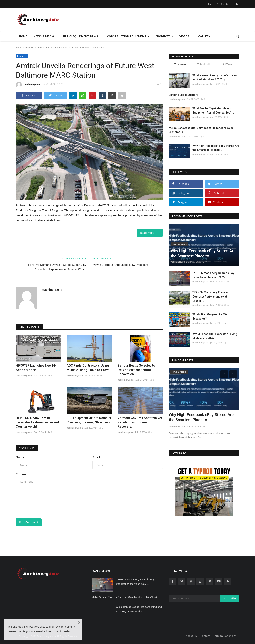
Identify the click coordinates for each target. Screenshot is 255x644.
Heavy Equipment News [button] (82, 36)
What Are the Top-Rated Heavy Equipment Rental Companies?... (213, 111)
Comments (27, 448)
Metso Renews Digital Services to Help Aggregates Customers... (201, 130)
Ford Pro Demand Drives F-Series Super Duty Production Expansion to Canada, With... (57, 267)
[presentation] (46, 508)
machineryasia (28, 85)
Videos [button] (186, 36)
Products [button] (164, 36)
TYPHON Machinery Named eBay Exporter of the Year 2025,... (213, 275)
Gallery (204, 36)
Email (96, 457)
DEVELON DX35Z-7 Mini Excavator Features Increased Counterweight (37, 422)
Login (211, 4)
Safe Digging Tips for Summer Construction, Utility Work (125, 597)
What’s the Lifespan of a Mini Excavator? (210, 317)
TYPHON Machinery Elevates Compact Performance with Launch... (211, 297)
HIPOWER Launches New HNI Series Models (37, 368)
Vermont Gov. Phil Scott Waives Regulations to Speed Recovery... (140, 422)
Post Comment (29, 522)
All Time (227, 64)
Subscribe (230, 598)
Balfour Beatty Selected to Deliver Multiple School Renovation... (136, 370)
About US (191, 636)
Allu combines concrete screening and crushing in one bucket (139, 609)
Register (225, 4)
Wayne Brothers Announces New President (120, 265)
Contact (205, 636)
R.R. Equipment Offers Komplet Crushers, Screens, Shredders (89, 420)
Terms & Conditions (225, 636)
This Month (204, 64)
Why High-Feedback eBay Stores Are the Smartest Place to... (216, 148)
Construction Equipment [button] (128, 36)
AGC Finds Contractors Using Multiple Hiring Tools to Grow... (89, 368)
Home (23, 36)
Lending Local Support (183, 95)
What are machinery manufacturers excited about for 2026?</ (215, 77)
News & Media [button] (45, 36)
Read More (150, 233)
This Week (180, 64)
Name (20, 457)
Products (29, 48)
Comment (23, 474)
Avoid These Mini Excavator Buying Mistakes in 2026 (215, 336)
